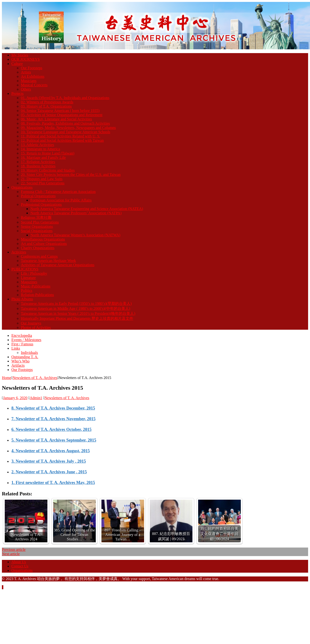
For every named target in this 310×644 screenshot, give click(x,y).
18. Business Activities (38, 166)
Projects (18, 94)
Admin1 (36, 398)
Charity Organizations (38, 248)
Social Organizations (37, 231)
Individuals (29, 353)
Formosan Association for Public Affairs (61, 200)
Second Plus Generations (40, 222)
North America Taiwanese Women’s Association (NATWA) (75, 235)
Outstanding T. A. (25, 357)
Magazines (29, 282)
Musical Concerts (34, 85)
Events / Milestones (26, 340)
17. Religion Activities (38, 162)
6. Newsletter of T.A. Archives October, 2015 (51, 429)
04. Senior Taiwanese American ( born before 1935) (60, 111)
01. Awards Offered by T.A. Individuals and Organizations (65, 98)
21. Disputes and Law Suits (42, 179)
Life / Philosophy (34, 273)
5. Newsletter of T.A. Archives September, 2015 (54, 440)
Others (26, 89)
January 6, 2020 (15, 398)
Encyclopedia (22, 336)
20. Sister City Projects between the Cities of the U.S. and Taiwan (71, 175)
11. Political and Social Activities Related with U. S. (61, 136)
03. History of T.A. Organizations (46, 106)
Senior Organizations (37, 226)
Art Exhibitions (33, 76)
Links (16, 348)
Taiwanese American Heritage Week (48, 261)
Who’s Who (21, 361)
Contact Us (20, 566)
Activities (19, 252)
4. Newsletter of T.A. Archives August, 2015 (51, 451)
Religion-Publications (37, 295)
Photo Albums (22, 299)
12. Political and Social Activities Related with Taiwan (62, 140)
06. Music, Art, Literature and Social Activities (56, 119)
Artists (26, 72)
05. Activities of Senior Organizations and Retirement (62, 115)
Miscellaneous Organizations (43, 239)
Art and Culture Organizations (44, 244)
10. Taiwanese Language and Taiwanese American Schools (66, 132)
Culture (17, 64)
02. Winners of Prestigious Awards (47, 102)
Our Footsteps (32, 68)
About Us (19, 562)
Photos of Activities (36, 327)
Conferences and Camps (39, 256)
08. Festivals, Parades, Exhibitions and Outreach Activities (65, 123)
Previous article (14, 550)
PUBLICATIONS (25, 269)
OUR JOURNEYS (26, 59)
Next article (11, 554)
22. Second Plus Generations (43, 183)
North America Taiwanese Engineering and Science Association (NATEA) (87, 209)
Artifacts (18, 365)
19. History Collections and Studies (48, 170)
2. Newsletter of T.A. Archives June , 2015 (49, 472)
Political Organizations (38, 196)
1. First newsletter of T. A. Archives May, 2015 (53, 483)
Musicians (29, 81)
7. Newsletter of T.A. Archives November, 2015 (53, 419)
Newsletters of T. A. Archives (67, 398)
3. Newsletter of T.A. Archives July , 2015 (49, 461)
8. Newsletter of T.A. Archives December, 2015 (53, 408)
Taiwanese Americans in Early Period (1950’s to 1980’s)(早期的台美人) (76, 304)
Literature (28, 278)
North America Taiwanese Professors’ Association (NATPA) (76, 213)
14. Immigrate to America (40, 149)
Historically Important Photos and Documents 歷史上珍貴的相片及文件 (77, 318)
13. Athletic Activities (37, 145)
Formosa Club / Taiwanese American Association (58, 192)
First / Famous (22, 344)
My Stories (20, 55)
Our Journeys (31, 323)
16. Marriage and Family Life (43, 158)
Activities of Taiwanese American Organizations (58, 265)
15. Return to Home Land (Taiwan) (48, 153)
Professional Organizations (41, 204)
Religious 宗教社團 (36, 217)
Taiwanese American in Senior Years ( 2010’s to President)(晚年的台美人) (78, 313)
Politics (27, 290)
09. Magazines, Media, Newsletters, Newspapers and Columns (68, 128)
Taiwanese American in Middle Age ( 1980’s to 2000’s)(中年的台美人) (75, 308)
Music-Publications (36, 286)
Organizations (22, 187)
